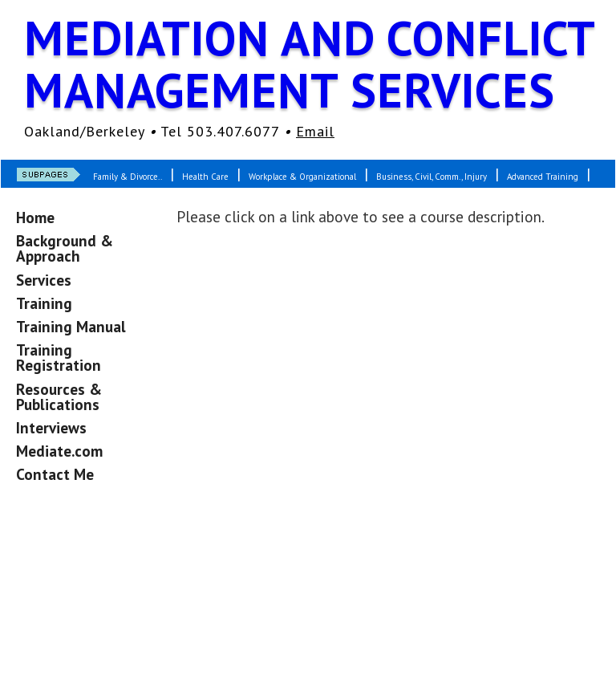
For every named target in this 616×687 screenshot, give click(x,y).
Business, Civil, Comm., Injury (432, 177)
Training (44, 303)
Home (35, 217)
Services (44, 280)
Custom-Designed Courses (148, 208)
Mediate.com (59, 451)
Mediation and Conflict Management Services (309, 64)
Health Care (205, 177)
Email (315, 131)
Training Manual (71, 326)
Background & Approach (65, 248)
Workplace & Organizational (302, 177)
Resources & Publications (59, 396)
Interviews (51, 427)
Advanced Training (543, 177)
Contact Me (55, 474)
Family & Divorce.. (128, 177)
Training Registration (59, 357)
